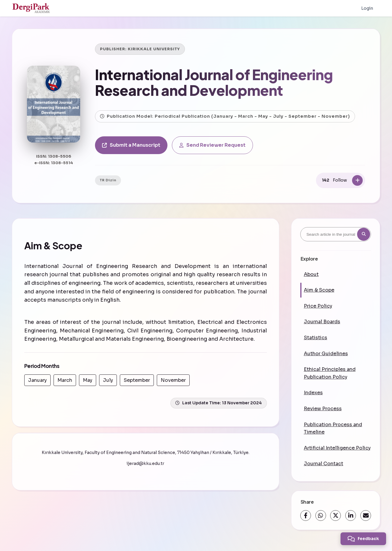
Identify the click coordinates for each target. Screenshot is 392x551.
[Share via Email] (366, 516)
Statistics (316, 338)
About (311, 274)
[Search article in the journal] (336, 234)
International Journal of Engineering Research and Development (214, 82)
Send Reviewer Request (212, 145)
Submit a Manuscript (131, 145)
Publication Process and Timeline (333, 428)
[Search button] (364, 234)
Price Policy (318, 306)
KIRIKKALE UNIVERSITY (154, 49)
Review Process (323, 409)
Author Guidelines (326, 354)
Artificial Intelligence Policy (337, 448)
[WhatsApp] (321, 516)
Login (367, 8)
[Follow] (357, 180)
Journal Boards (322, 322)
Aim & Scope (319, 290)
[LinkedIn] (351, 516)
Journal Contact (324, 464)
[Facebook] (306, 516)
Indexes (313, 393)
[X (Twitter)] (335, 516)
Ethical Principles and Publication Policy (330, 373)
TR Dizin (108, 180)
